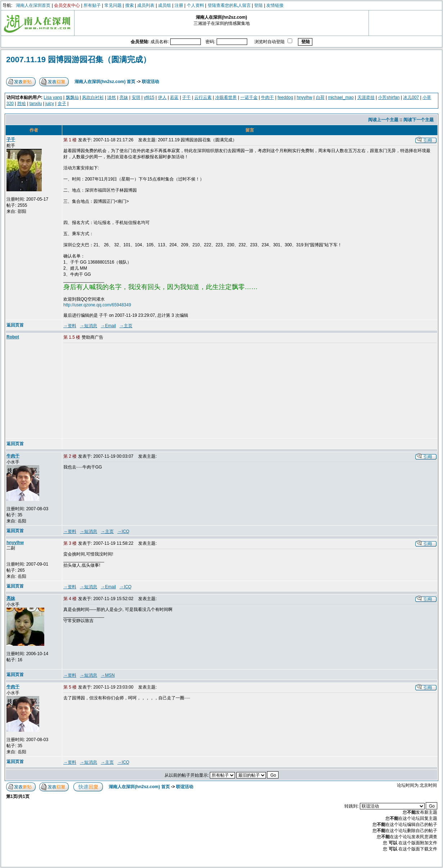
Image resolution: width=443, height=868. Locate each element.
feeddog (285, 97)
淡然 (112, 97)
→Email (108, 326)
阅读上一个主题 (383, 120)
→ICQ (123, 531)
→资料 (70, 326)
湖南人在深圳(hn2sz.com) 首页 (105, 82)
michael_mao (341, 97)
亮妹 (124, 97)
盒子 (62, 104)
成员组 (164, 5)
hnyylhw (304, 97)
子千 (186, 97)
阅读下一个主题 (419, 120)
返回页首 (15, 325)
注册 (179, 5)
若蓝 (174, 97)
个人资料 (195, 5)
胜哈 (22, 104)
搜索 (130, 5)
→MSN (108, 675)
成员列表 (146, 5)
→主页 (126, 326)
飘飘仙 (72, 97)
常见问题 (113, 5)
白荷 (320, 97)
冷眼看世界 (226, 97)
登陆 (258, 5)
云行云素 (203, 97)
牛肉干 (267, 97)
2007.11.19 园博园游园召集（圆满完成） (78, 60)
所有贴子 (92, 5)
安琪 (136, 97)
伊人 (162, 97)
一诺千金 (249, 97)
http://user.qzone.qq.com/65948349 (97, 305)
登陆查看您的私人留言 (229, 5)
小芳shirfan (389, 97)
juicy (50, 104)
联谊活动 (150, 82)
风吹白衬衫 (93, 97)
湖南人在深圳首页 (33, 5)
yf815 (149, 97)
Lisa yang (53, 97)
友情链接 (275, 5)
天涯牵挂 (366, 97)
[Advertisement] (118, 391)
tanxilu (36, 104)
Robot (13, 337)
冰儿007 (411, 97)
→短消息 (89, 326)
